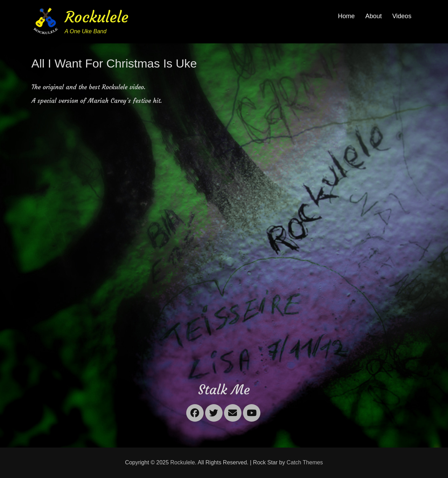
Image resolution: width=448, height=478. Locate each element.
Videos (402, 16)
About (374, 16)
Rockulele (97, 17)
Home (346, 16)
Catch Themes (305, 462)
